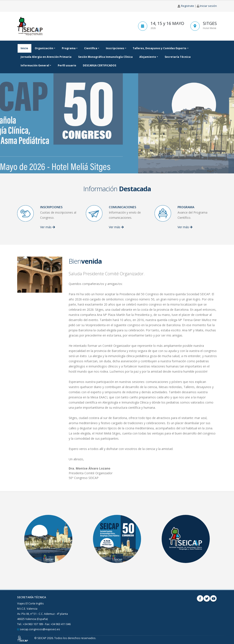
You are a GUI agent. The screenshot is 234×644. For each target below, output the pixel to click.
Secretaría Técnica (178, 57)
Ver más (48, 227)
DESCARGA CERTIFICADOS (100, 65)
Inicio (24, 48)
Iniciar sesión (208, 6)
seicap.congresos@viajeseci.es (40, 629)
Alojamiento (148, 57)
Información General (35, 65)
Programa (69, 48)
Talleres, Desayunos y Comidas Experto (160, 48)
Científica (91, 48)
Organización (44, 48)
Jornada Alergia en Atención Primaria (46, 57)
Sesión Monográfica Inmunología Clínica (105, 57)
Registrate (188, 6)
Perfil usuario (67, 65)
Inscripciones (115, 48)
